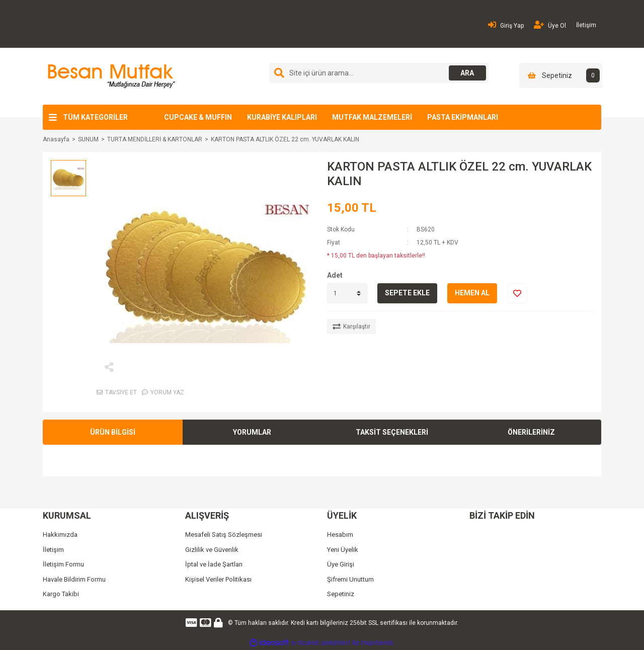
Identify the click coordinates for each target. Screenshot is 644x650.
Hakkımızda (60, 535)
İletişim (586, 25)
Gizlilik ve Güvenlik (212, 550)
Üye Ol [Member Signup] (550, 25)
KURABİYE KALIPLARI (282, 117)
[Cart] (561, 75)
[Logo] (110, 76)
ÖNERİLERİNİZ (531, 432)
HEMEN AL (472, 293)
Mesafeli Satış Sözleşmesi (224, 535)
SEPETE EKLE (407, 293)
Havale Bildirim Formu (74, 579)
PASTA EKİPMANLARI (463, 117)
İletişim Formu (63, 564)
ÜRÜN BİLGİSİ (113, 432)
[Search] (379, 73)
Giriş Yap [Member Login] (506, 25)
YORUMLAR (252, 432)
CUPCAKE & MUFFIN (198, 117)
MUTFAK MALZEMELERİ (372, 117)
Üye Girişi (341, 564)
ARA (466, 73)
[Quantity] (347, 293)
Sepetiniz (341, 594)
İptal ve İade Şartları (214, 564)
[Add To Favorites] (517, 293)
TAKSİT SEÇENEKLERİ (392, 432)
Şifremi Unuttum (350, 579)
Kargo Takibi (61, 594)
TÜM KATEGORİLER (95, 117)
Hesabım (340, 535)
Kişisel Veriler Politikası (218, 579)
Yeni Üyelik (343, 550)
